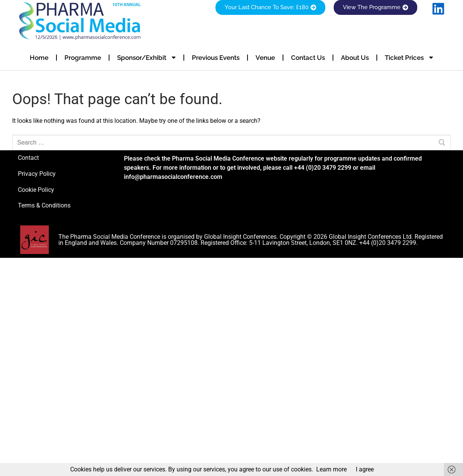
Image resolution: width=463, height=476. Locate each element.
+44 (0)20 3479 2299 (323, 168)
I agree (365, 469)
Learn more (331, 469)
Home (39, 58)
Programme (83, 58)
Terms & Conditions (44, 205)
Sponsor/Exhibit (146, 57)
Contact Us (308, 58)
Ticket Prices (409, 57)
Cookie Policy (36, 190)
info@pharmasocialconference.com (173, 177)
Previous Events (216, 58)
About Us (355, 58)
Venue (265, 58)
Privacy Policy (37, 174)
